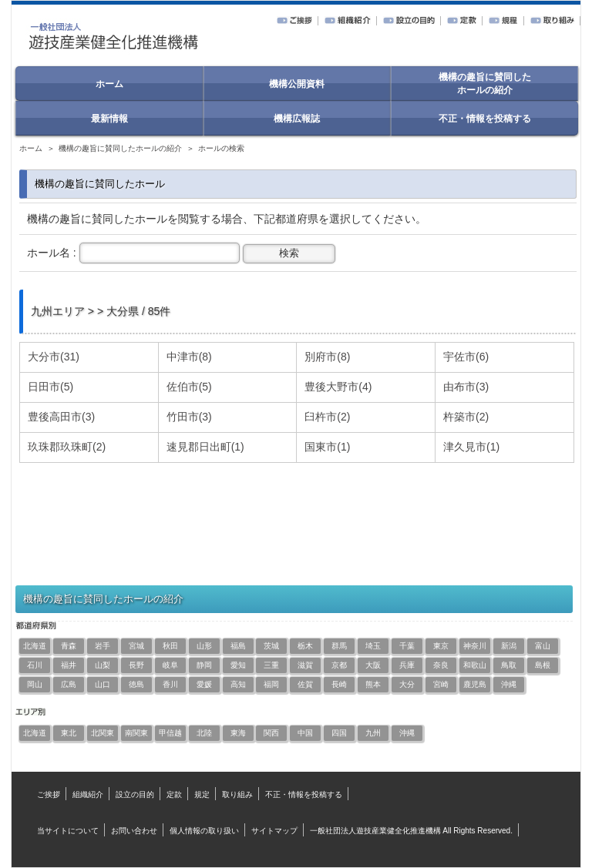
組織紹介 (88, 794)
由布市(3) (466, 387)
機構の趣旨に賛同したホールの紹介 (120, 148)
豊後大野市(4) (338, 387)
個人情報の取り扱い (204, 831)
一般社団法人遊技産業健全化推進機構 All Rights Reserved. (411, 831)
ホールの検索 (221, 148)
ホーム (31, 148)
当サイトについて (68, 831)
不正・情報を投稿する (304, 794)
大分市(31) (54, 357)
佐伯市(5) (189, 387)
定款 (174, 794)
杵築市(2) (466, 417)
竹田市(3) (189, 417)
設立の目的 (135, 794)
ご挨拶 (49, 794)
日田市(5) (50, 387)
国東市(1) (327, 447)
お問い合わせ (134, 831)
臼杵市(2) (327, 417)
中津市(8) (189, 357)
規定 (202, 794)
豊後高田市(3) (61, 417)
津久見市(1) (471, 447)
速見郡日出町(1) (205, 447)
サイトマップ (274, 831)
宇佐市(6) (466, 357)
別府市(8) (327, 357)
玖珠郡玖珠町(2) (67, 447)
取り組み (237, 794)
